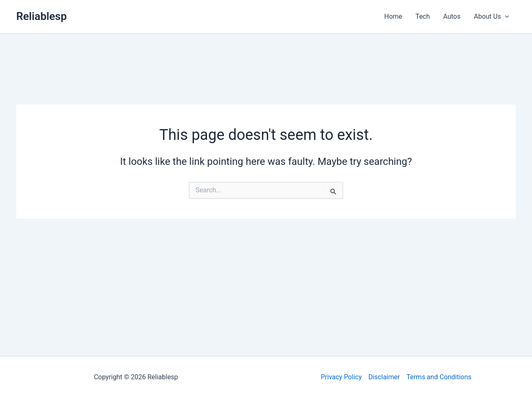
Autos (452, 16)
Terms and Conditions (439, 377)
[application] (505, 17)
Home (393, 16)
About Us (491, 17)
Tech (423, 16)
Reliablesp (41, 16)
